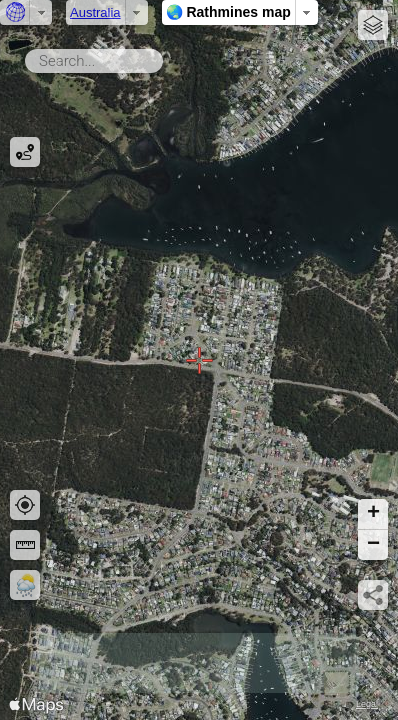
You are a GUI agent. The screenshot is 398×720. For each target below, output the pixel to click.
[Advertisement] (199, 663)
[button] (373, 514)
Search (166, 57)
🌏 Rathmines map (228, 12)
